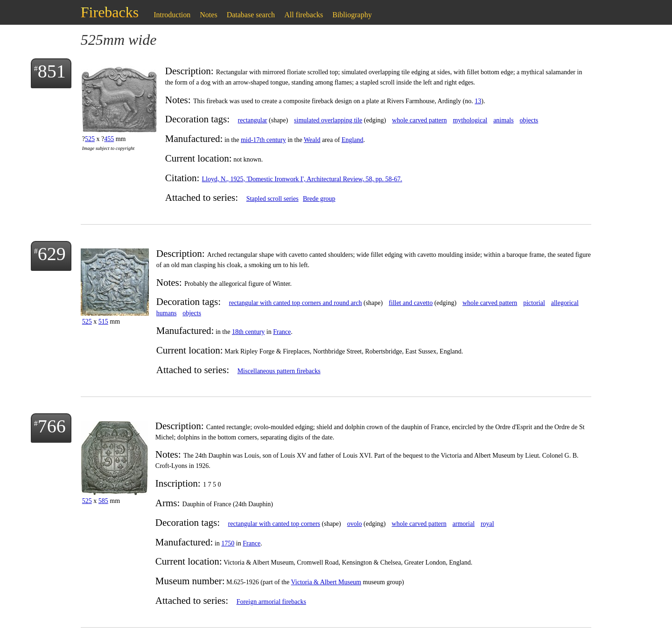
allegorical (565, 303)
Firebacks (110, 12)
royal (487, 524)
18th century (248, 332)
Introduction (172, 15)
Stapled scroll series (273, 199)
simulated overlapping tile (328, 120)
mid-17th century (263, 140)
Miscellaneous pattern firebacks (279, 371)
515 (103, 322)
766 (52, 426)
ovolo (355, 524)
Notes (208, 15)
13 (478, 101)
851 (52, 71)
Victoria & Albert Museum (326, 582)
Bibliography (352, 15)
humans (167, 313)
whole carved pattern (419, 120)
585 (103, 501)
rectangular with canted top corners (274, 524)
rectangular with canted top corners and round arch (296, 303)
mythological (470, 120)
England (353, 140)
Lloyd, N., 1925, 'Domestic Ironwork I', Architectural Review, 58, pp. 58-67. (302, 179)
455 (109, 139)
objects (529, 120)
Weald (312, 140)
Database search (251, 15)
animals (504, 120)
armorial (464, 524)
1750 (228, 543)
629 (52, 254)
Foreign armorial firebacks (271, 602)
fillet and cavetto (411, 303)
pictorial (534, 303)
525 (90, 139)
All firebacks (304, 15)
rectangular (253, 120)
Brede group (319, 199)
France (282, 332)
